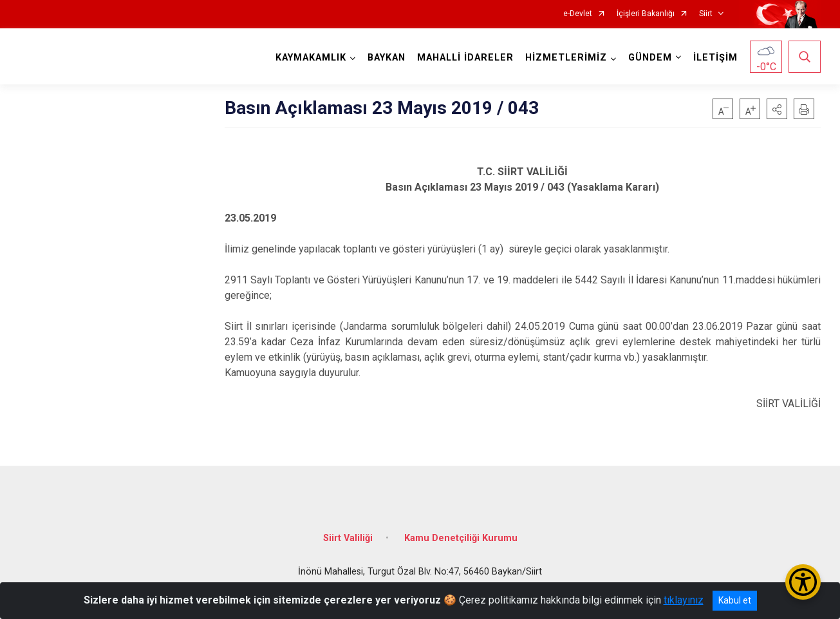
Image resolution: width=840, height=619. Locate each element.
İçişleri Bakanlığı (646, 14)
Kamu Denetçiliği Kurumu (461, 538)
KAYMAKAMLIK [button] (311, 58)
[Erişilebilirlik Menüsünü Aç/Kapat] (803, 582)
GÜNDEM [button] (650, 58)
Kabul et (735, 600)
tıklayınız (684, 600)
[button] (777, 109)
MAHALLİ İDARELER (465, 58)
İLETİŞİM (715, 58)
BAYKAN (387, 58)
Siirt (706, 14)
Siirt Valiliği (348, 538)
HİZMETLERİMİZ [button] (566, 58)
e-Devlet (578, 14)
